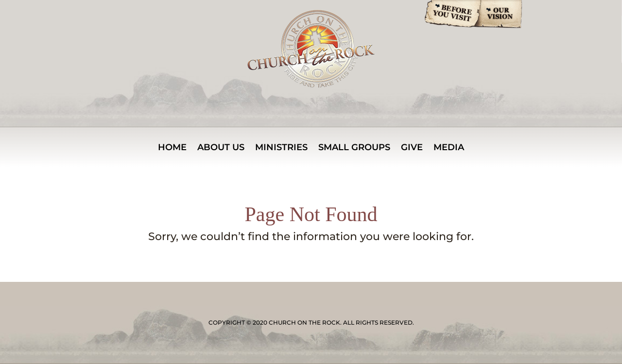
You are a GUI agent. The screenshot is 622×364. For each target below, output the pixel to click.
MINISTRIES (281, 148)
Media (449, 148)
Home (172, 148)
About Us (221, 148)
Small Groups (354, 148)
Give (412, 148)
